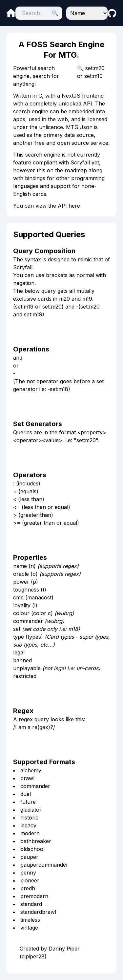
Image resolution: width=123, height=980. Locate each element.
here (74, 206)
